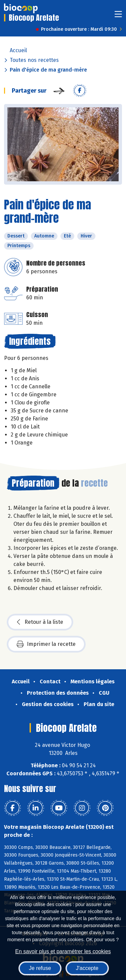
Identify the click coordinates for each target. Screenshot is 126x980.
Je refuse (40, 968)
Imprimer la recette (46, 644)
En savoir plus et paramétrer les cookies (63, 951)
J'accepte (87, 968)
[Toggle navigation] (118, 16)
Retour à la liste (40, 622)
